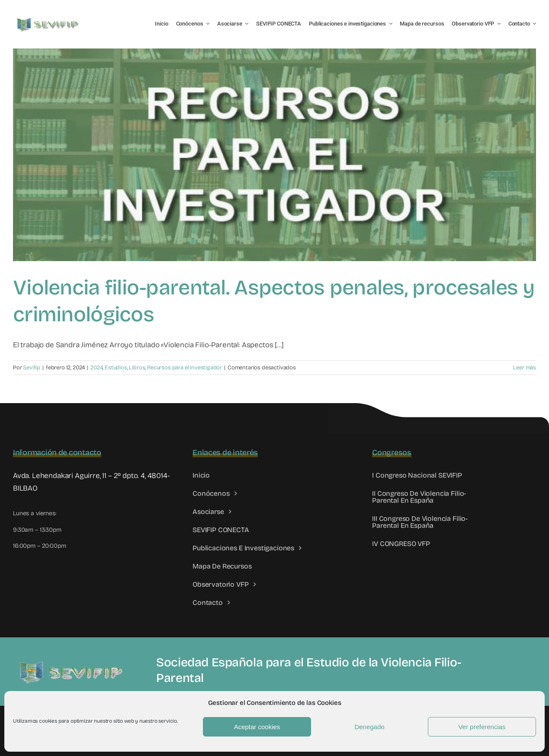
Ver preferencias (482, 727)
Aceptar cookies (257, 727)
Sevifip (32, 368)
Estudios (116, 368)
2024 (96, 368)
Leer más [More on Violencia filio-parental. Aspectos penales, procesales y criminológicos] (525, 368)
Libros (137, 368)
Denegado (369, 727)
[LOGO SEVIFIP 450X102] (49, 20)
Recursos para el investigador (185, 368)
